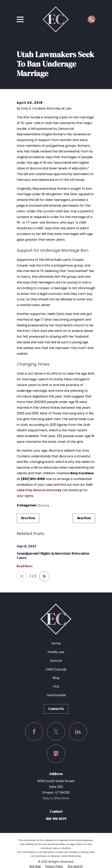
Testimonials (56, 695)
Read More (25, 566)
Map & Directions (56, 798)
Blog (56, 678)
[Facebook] (34, 732)
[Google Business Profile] (56, 753)
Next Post (84, 518)
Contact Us (56, 709)
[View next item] (44, 576)
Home (56, 643)
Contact (64, 473)
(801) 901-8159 (33, 479)
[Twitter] (56, 732)
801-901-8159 (56, 819)
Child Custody (56, 669)
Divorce (43, 505)
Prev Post (28, 518)
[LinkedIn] (78, 732)
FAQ (56, 687)
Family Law (56, 652)
